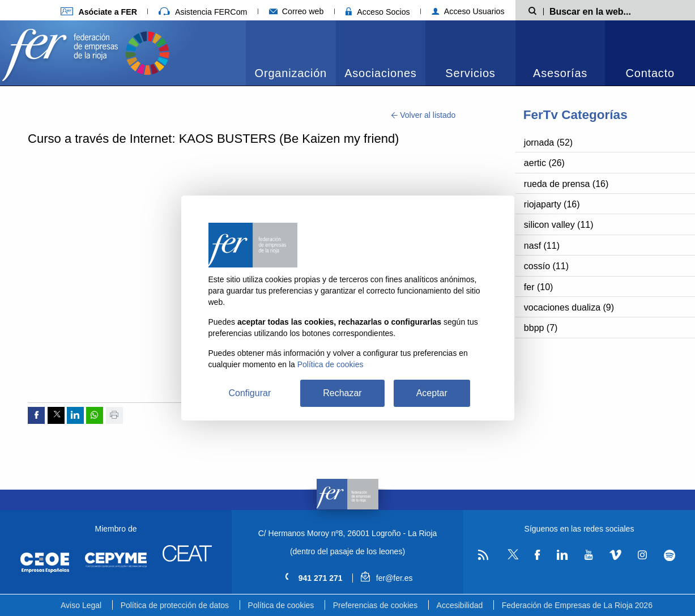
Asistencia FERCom (203, 12)
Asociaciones (380, 73)
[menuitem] (291, 53)
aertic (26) (544, 163)
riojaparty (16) (552, 204)
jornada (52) (548, 143)
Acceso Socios (378, 12)
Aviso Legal (81, 605)
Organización (291, 73)
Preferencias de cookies (375, 605)
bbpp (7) (541, 328)
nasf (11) (542, 246)
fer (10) (539, 287)
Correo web (297, 11)
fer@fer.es (387, 578)
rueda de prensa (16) (566, 184)
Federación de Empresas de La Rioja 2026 (577, 605)
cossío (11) (546, 266)
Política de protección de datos (175, 605)
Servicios (470, 73)
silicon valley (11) (559, 225)
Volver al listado (423, 115)
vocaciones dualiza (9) (569, 307)
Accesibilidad (460, 605)
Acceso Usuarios (468, 11)
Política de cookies (281, 605)
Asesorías (560, 73)
